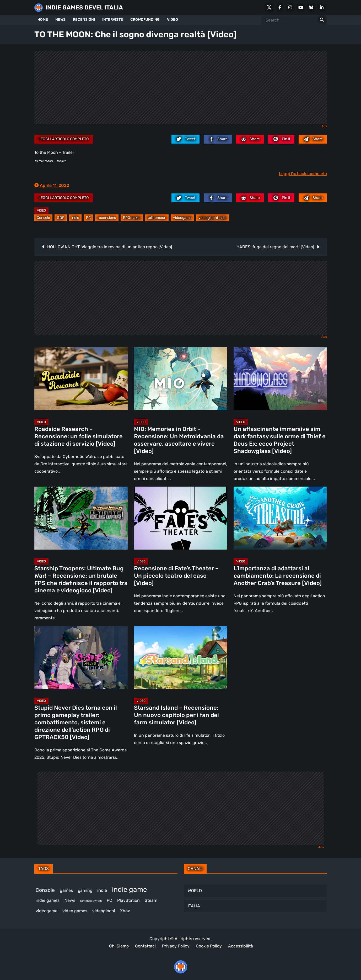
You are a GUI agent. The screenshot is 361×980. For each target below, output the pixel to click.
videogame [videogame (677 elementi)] (47, 911)
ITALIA (194, 906)
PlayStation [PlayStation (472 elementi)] (128, 900)
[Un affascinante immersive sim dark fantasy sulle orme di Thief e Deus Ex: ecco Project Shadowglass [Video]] (280, 379)
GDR (61, 218)
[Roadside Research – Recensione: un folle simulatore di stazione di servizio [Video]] (81, 379)
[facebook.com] (218, 139)
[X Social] (269, 7)
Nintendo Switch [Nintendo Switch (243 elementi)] (91, 901)
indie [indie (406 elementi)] (102, 890)
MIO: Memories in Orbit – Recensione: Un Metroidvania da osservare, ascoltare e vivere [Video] (179, 440)
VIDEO (173, 20)
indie (75, 218)
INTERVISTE (113, 20)
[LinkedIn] (322, 7)
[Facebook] (280, 7)
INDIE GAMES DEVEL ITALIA (84, 7)
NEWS (60, 20)
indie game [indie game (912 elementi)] (130, 889)
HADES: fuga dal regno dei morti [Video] (275, 247)
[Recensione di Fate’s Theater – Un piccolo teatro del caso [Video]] (181, 518)
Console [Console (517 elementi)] (45, 890)
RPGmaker (132, 218)
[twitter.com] (185, 139)
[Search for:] (322, 20)
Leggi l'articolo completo (64, 139)
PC (88, 218)
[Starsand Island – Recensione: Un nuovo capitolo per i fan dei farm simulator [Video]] (181, 657)
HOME (43, 20)
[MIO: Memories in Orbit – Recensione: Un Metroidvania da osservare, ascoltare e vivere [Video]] (181, 379)
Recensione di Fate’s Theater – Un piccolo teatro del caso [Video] (176, 576)
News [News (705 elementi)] (70, 900)
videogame (182, 218)
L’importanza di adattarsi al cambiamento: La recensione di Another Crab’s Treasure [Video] (278, 576)
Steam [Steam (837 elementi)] (151, 900)
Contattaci (145, 946)
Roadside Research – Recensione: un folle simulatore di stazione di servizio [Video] (79, 436)
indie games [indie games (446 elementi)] (48, 900)
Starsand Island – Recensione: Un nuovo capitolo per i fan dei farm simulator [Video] (176, 715)
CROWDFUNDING (145, 20)
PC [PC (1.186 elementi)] (109, 900)
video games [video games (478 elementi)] (75, 911)
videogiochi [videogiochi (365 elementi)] (104, 911)
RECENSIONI (84, 20)
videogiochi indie (212, 218)
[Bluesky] (311, 7)
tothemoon (157, 218)
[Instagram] (290, 7)
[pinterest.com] (281, 139)
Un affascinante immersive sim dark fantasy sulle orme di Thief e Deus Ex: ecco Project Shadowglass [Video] (280, 440)
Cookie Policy (209, 946)
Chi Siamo (119, 946)
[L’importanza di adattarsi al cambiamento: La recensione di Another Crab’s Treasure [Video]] (280, 518)
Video (41, 210)
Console (43, 218)
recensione (107, 218)
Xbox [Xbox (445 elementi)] (125, 911)
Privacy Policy (176, 946)
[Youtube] (301, 7)
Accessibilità (241, 946)
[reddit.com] (250, 139)
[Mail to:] (313, 139)
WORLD (195, 891)
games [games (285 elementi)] (66, 890)
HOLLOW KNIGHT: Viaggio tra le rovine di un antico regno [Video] (110, 247)
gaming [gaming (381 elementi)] (85, 890)
